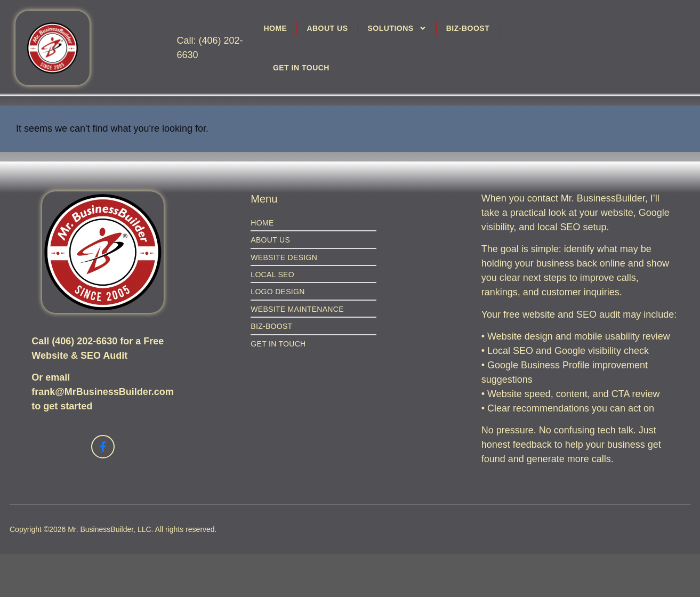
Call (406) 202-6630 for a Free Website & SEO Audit (98, 348)
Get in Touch (301, 68)
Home (275, 28)
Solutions (397, 28)
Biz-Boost (468, 28)
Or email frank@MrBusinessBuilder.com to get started (103, 392)
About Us (327, 28)
